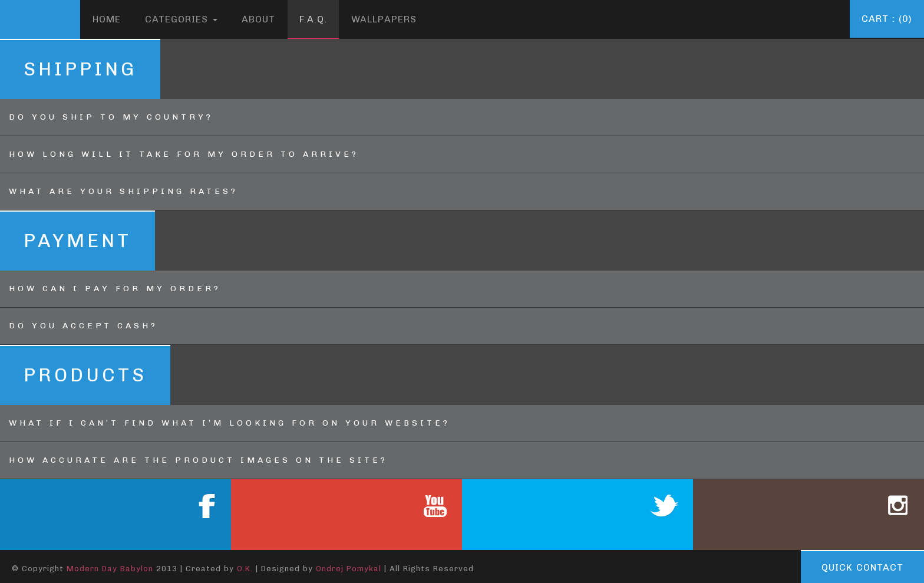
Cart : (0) (887, 19)
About (258, 19)
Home (107, 19)
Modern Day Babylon (110, 569)
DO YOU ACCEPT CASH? (83, 326)
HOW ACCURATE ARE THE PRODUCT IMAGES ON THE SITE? (198, 460)
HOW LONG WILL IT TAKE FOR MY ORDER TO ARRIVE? (184, 154)
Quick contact (862, 567)
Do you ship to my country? (111, 117)
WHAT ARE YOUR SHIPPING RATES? (123, 191)
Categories (181, 19)
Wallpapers (384, 19)
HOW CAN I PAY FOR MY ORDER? (115, 289)
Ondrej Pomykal (349, 569)
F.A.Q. (313, 19)
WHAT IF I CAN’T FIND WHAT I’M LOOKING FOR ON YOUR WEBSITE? (230, 423)
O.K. (245, 569)
